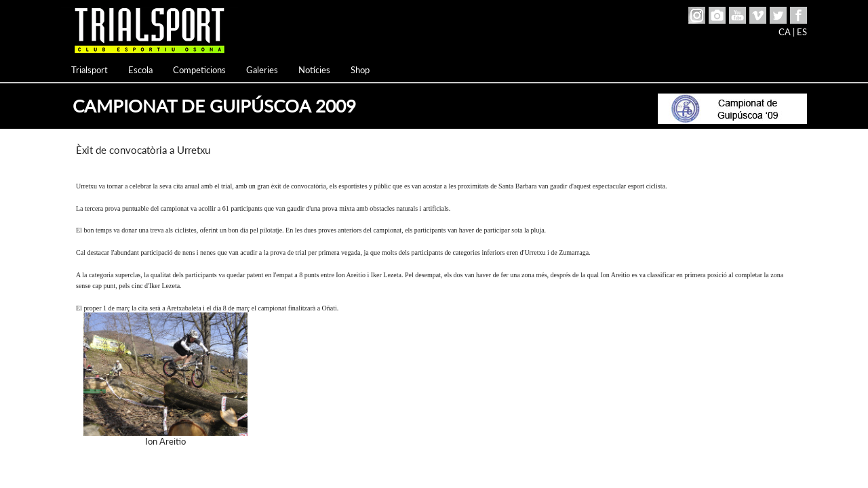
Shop (360, 70)
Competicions (199, 70)
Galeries (262, 70)
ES (802, 32)
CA (785, 32)
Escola (140, 70)
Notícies (314, 70)
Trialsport (90, 70)
